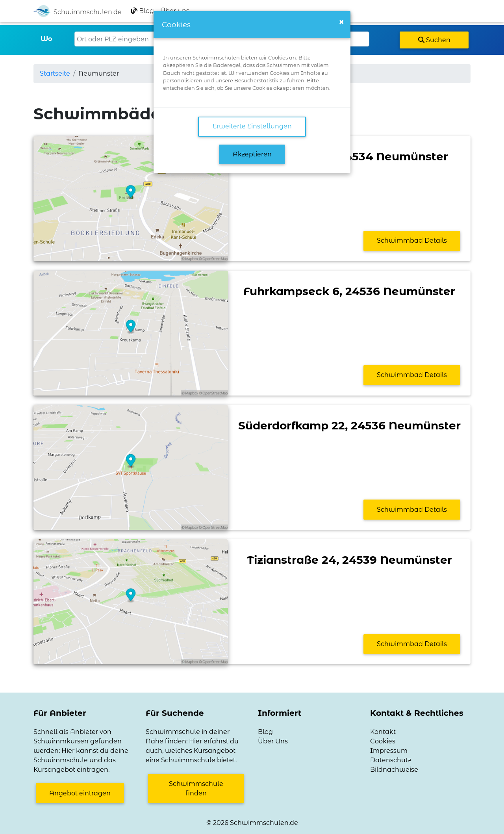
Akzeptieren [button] (252, 154)
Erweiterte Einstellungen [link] (252, 126)
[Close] (341, 22)
